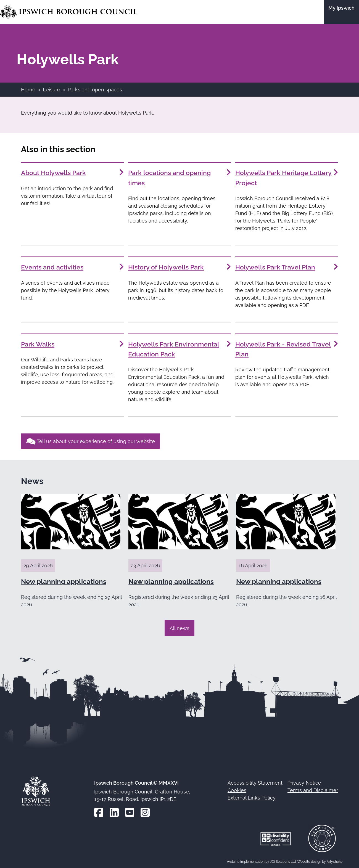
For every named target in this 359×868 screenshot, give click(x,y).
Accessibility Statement (255, 782)
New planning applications (64, 580)
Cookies (237, 789)
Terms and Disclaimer (313, 789)
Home (28, 90)
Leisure (52, 90)
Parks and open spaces (95, 90)
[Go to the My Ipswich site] (341, 12)
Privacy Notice (304, 782)
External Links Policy (252, 797)
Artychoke (335, 860)
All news (179, 627)
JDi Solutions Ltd (283, 860)
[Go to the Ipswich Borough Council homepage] (69, 12)
